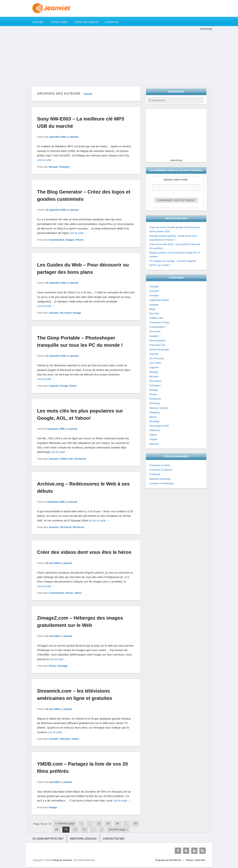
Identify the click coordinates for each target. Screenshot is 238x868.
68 (136, 823)
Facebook (178, 851)
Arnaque (154, 305)
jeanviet (88, 94)
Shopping (64, 167)
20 (108, 823)
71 (75, 829)
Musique (53, 167)
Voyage (153, 439)
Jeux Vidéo (155, 363)
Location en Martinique (162, 483)
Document (155, 331)
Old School (66, 313)
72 (84, 829)
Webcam (154, 444)
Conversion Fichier (159, 322)
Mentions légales (83, 839)
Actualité (54, 739)
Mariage (154, 372)
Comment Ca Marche (161, 470)
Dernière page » (118, 829)
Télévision (65, 739)
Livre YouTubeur (86, 22)
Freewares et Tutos (160, 465)
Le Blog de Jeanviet (62, 860)
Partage (77, 313)
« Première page (65, 823)
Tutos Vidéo (59, 22)
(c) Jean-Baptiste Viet (48, 839)
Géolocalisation (158, 341)
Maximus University (160, 479)
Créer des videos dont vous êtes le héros (84, 552)
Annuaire (54, 313)
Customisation (57, 240)
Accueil (38, 22)
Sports (153, 417)
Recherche (80, 459)
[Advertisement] (119, 57)
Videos (78, 593)
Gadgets (70, 240)
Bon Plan (154, 314)
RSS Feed (202, 851)
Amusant (54, 459)
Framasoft (155, 474)
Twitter (186, 851)
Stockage (63, 666)
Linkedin (194, 851)
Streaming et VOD (159, 426)
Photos (79, 240)
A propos (112, 22)
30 (117, 823)
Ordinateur (155, 385)
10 (99, 823)
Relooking (155, 403)
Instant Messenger (159, 349)
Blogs (152, 309)
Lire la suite (46, 160)
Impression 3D (157, 345)
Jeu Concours (157, 358)
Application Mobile (159, 300)
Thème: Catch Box (196, 860)
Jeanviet (154, 354)
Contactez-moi (114, 839)
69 (57, 829)
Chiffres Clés (67, 459)
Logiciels (54, 386)
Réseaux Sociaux (159, 408)
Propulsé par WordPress (168, 860)
